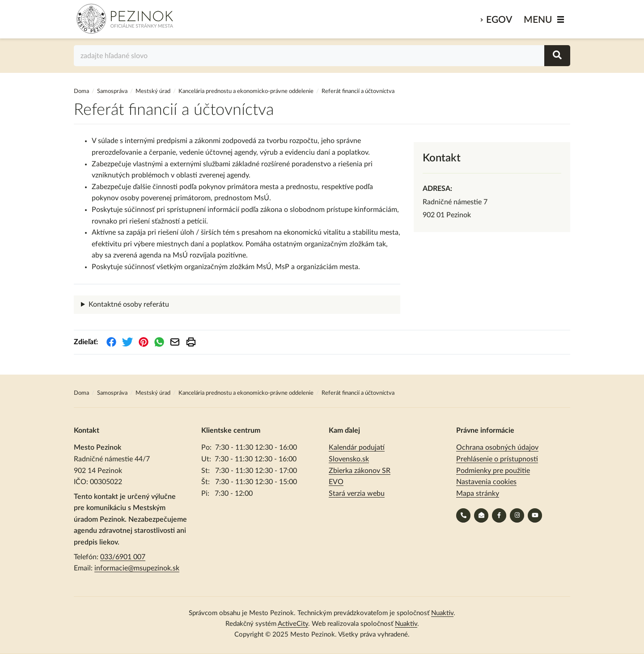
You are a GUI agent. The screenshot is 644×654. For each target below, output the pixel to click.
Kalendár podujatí (357, 447)
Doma (82, 91)
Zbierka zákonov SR (360, 471)
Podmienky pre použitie (493, 471)
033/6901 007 (123, 557)
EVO (336, 482)
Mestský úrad (153, 91)
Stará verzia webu (357, 494)
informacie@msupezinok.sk (137, 568)
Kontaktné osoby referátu (129, 304)
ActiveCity (293, 624)
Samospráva (113, 91)
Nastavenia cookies (486, 482)
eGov (499, 20)
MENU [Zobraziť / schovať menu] (538, 20)
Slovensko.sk (349, 459)
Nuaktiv (442, 613)
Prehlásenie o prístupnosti (497, 459)
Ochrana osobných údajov (497, 447)
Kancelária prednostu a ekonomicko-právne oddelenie (246, 91)
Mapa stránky (478, 494)
